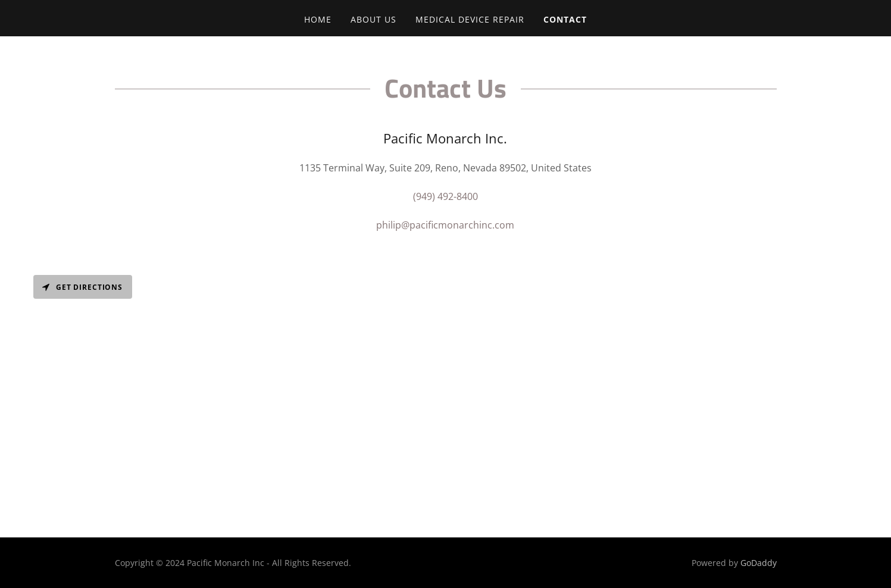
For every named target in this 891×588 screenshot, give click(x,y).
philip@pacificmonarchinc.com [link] (445, 225)
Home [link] (318, 19)
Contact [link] (565, 19)
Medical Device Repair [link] (470, 19)
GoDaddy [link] (759, 563)
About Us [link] (373, 19)
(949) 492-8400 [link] (446, 196)
